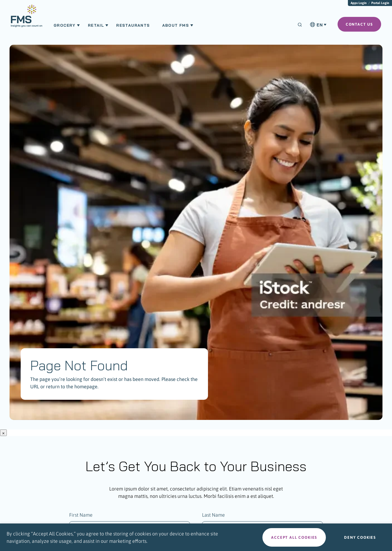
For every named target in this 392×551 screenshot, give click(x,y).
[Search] (300, 25)
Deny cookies (360, 537)
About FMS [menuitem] (176, 25)
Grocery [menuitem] (65, 25)
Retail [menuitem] (96, 25)
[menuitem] (27, 19)
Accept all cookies (294, 537)
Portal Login (380, 3)
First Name (81, 515)
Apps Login (359, 3)
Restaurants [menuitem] (133, 25)
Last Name (213, 515)
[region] (196, 537)
